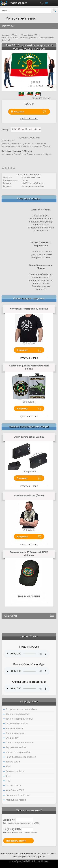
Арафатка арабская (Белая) (29, 495)
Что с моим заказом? (29, 810)
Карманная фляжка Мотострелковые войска (29, 367)
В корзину (22, 350)
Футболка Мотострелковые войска (29, 309)
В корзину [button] (18, 112)
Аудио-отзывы (29, 636)
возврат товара (49, 853)
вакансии (17, 857)
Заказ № (18, 820)
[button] (55, 10)
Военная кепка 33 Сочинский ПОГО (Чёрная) (29, 554)
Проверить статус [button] (16, 841)
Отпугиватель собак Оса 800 (29, 437)
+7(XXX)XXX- (18, 829)
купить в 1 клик (29, 119)
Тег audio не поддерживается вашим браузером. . (26, 654)
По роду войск (29, 701)
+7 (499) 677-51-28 (18, 3)
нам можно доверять (30, 853)
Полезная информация (34, 857)
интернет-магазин (9, 853)
